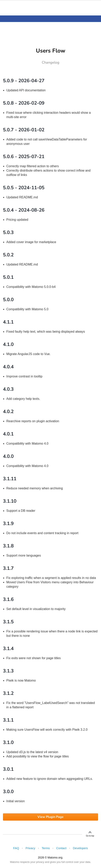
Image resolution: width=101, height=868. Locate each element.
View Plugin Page (50, 817)
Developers (80, 848)
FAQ (16, 848)
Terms (46, 848)
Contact (61, 848)
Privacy (30, 848)
